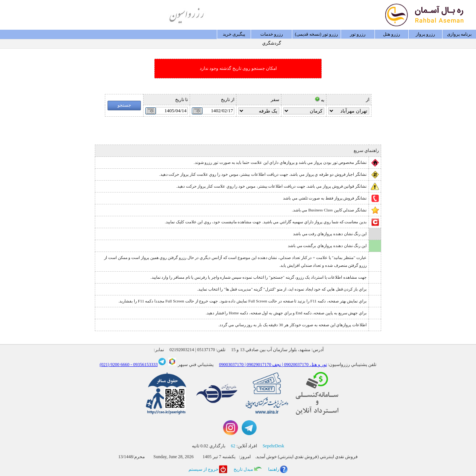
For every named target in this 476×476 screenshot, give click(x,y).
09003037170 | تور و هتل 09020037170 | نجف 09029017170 (273, 365)
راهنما (274, 469)
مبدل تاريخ (243, 469)
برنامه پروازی (459, 34)
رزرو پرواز (425, 34)
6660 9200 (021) (115, 365)
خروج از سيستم (203, 469)
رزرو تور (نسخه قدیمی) (316, 34)
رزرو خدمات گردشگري (272, 35)
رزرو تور (358, 34)
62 (233, 446)
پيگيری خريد (234, 34)
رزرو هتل (392, 34)
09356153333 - (144, 365)
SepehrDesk (273, 446)
